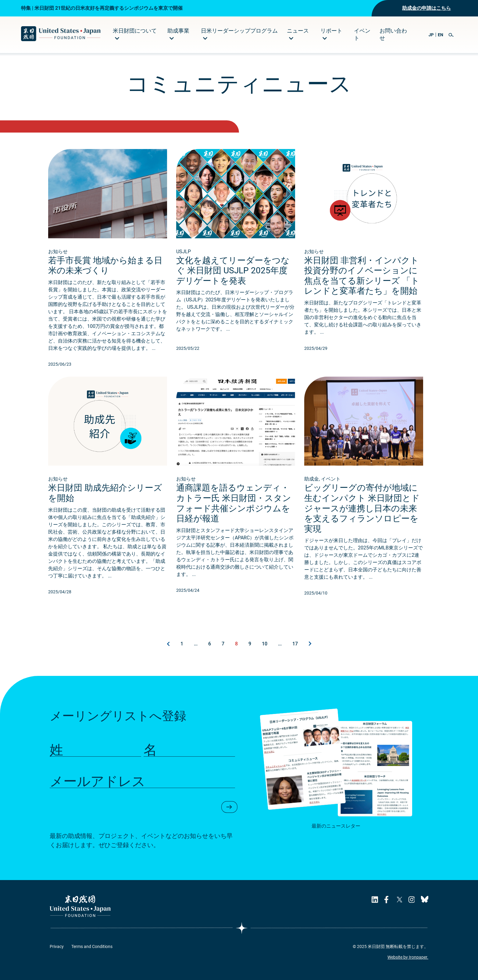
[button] (451, 35)
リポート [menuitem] (331, 31)
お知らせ (58, 252)
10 (265, 644)
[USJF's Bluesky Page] (424, 900)
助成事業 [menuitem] (178, 31)
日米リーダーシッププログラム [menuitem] (239, 31)
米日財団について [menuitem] (135, 31)
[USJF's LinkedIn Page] (375, 900)
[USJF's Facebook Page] (387, 900)
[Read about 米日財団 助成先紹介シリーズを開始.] (108, 421)
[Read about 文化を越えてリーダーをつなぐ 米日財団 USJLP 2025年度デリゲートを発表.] (236, 194)
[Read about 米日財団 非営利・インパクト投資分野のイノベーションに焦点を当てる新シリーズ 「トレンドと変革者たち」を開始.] (364, 194)
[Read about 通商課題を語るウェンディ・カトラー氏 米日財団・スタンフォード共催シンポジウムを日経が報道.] (236, 421)
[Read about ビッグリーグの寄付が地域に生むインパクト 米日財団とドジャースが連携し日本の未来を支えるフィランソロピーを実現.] (364, 421)
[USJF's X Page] (399, 900)
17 (295, 644)
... (196, 644)
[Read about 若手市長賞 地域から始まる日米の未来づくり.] (108, 194)
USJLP (184, 252)
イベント (331, 479)
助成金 (312, 479)
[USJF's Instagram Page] (411, 900)
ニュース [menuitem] (298, 31)
